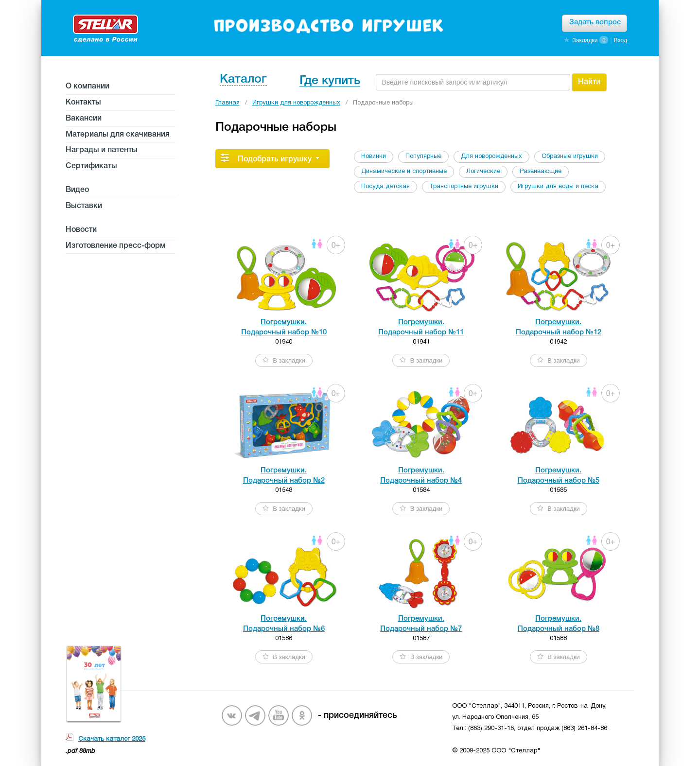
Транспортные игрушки (464, 187)
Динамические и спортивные (404, 172)
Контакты (83, 103)
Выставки (84, 206)
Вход (621, 40)
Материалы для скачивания (118, 135)
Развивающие (541, 172)
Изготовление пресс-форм (115, 246)
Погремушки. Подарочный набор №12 (559, 327)
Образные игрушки (570, 157)
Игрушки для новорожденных (296, 103)
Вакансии (84, 119)
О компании (87, 87)
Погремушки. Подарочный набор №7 (421, 624)
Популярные (423, 157)
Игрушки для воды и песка (558, 187)
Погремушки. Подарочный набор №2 (284, 476)
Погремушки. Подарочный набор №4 (421, 476)
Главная (227, 103)
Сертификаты (91, 166)
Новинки (374, 157)
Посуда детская (385, 187)
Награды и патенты (102, 150)
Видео (77, 190)
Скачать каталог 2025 (112, 739)
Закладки (585, 40)
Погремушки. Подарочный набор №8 (559, 624)
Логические (483, 172)
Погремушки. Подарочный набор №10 (284, 327)
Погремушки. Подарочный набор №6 (284, 624)
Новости (81, 230)
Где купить (330, 81)
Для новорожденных (491, 157)
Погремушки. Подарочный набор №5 (559, 476)
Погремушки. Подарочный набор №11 (421, 327)
